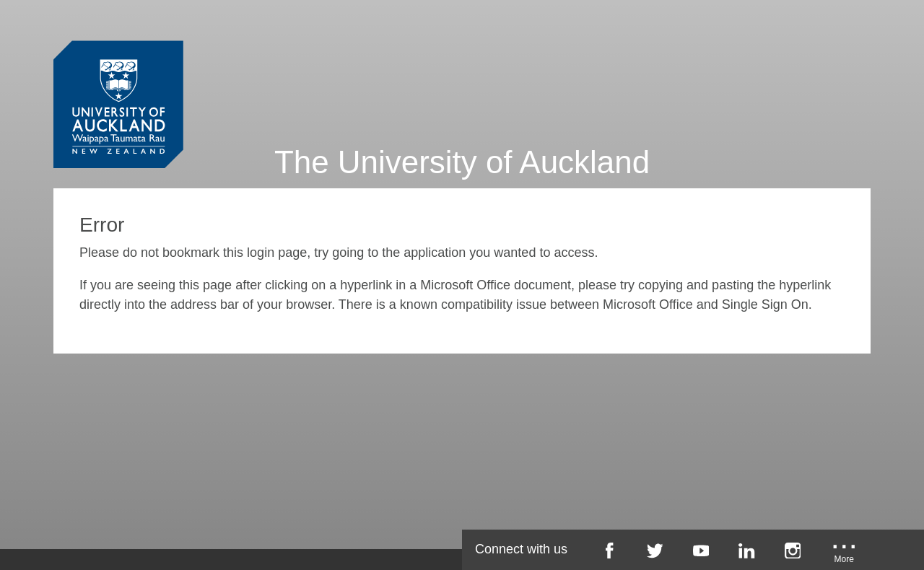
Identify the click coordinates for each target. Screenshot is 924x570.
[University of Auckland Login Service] (118, 78)
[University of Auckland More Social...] (845, 556)
